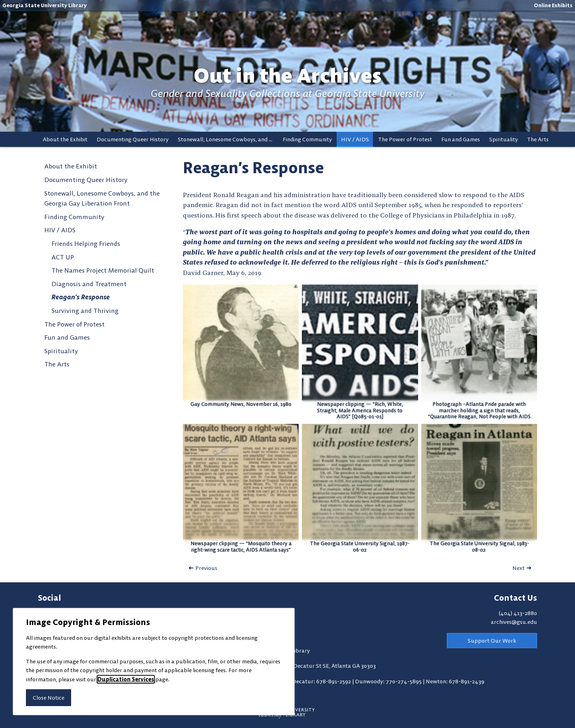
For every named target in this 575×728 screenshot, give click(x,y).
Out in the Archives (287, 76)
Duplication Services (126, 679)
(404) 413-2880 (518, 613)
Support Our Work (492, 641)
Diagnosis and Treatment (89, 284)
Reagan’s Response (81, 297)
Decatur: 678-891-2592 (322, 681)
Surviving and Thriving (85, 311)
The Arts (538, 139)
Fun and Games (461, 139)
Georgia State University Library (45, 5)
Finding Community (307, 139)
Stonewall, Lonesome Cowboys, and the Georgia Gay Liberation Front (228, 139)
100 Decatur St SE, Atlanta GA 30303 (329, 666)
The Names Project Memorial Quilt (103, 270)
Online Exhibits (553, 5)
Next (518, 568)
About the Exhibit (65, 139)
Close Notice (49, 698)
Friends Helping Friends (86, 243)
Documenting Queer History (133, 139)
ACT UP (63, 257)
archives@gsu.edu (514, 622)
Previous (206, 568)
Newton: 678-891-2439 (455, 681)
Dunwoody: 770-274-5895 (389, 681)
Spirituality (504, 139)
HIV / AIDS (355, 139)
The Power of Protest (405, 139)
